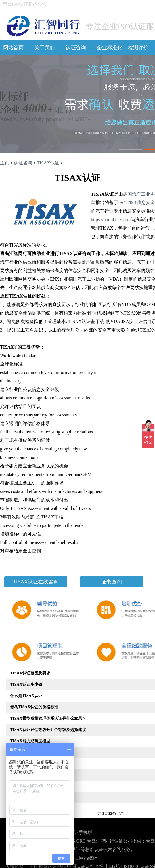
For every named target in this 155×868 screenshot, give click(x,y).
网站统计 (88, 858)
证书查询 (112, 582)
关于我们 (45, 48)
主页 (5, 163)
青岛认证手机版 (76, 832)
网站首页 (13, 48)
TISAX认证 (48, 163)
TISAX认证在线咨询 (36, 582)
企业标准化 (110, 48)
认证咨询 (76, 48)
